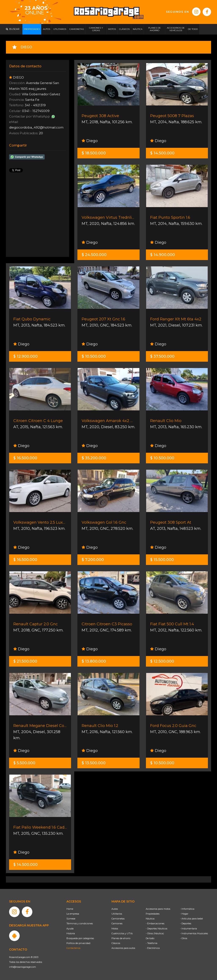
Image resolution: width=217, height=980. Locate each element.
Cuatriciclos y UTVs (122, 933)
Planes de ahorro (121, 938)
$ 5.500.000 (24, 763)
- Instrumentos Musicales (194, 933)
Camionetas (118, 919)
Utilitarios (117, 914)
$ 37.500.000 (162, 356)
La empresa (73, 914)
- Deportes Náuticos (157, 929)
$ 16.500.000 (25, 458)
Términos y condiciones (80, 923)
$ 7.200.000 (93, 560)
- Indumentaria (188, 929)
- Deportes (186, 923)
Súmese (71, 919)
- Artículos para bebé (191, 919)
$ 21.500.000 (25, 661)
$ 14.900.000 (163, 255)
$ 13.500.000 (94, 763)
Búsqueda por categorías (80, 938)
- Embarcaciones (155, 923)
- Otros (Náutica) (155, 933)
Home (70, 909)
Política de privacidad (78, 943)
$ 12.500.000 (162, 661)
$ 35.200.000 (94, 458)
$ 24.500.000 (94, 255)
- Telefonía (152, 943)
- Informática (187, 909)
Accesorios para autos (123, 948)
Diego (90, 141)
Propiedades (153, 914)
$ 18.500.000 (94, 153)
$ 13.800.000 (94, 661)
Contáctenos (73, 948)
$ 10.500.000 (94, 356)
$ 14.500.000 (162, 153)
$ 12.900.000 (25, 356)
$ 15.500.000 (162, 560)
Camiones (117, 923)
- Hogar (184, 914)
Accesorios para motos (158, 909)
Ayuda (70, 929)
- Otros (184, 938)
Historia (71, 933)
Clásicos (116, 943)
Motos (115, 929)
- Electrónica (153, 948)
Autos (115, 909)
